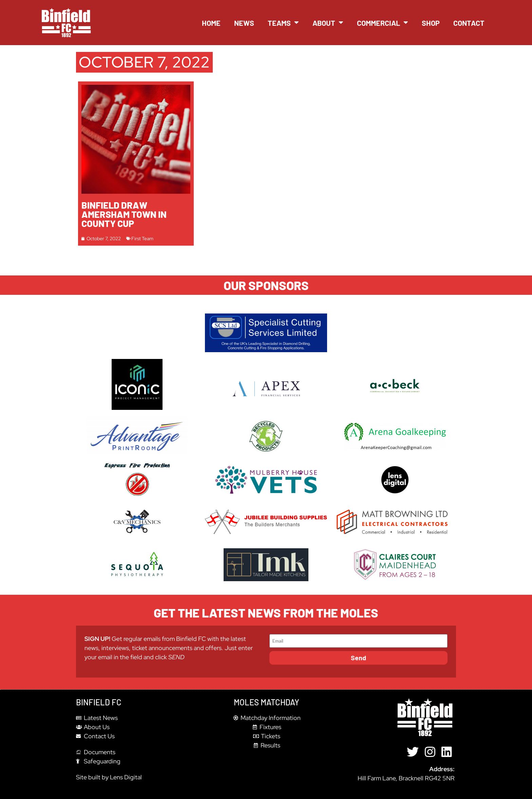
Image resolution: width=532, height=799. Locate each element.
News (244, 23)
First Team (142, 238)
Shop (431, 23)
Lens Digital (126, 777)
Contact (469, 23)
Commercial (383, 23)
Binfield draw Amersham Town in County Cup (124, 214)
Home (211, 23)
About (328, 23)
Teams (283, 23)
